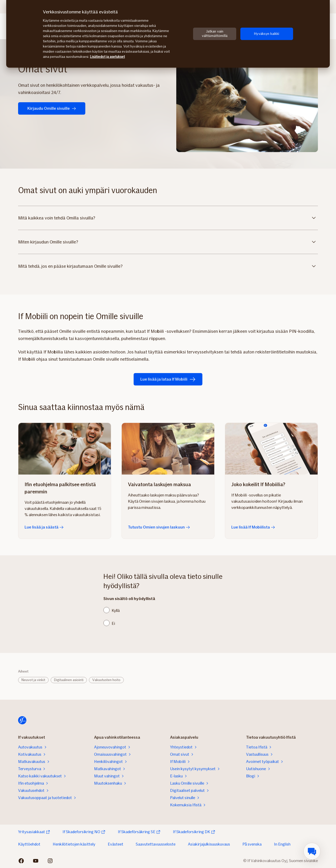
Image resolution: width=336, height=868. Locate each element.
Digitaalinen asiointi (69, 680)
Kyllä (116, 610)
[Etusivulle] (22, 720)
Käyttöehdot (29, 844)
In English (282, 844)
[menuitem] (312, 851)
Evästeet (116, 844)
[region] (168, 34)
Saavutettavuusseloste (156, 844)
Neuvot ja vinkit (33, 680)
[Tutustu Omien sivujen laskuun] (168, 449)
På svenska (252, 844)
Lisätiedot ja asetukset (107, 57)
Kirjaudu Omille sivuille (52, 108)
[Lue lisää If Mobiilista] (271, 449)
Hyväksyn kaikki (267, 34)
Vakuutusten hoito (106, 680)
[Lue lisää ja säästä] (65, 449)
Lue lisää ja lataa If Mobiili (168, 379)
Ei (113, 623)
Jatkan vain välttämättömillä (215, 34)
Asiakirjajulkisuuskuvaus (209, 844)
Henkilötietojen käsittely (74, 844)
